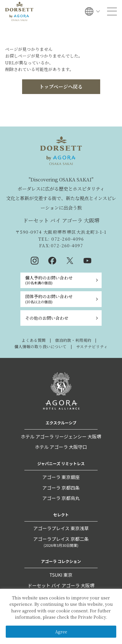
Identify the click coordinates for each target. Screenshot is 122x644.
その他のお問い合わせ (47, 318)
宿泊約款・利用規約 (73, 340)
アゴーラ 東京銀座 (61, 477)
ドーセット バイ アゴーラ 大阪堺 (61, 585)
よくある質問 (34, 340)
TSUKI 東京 (61, 575)
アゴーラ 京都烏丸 (61, 498)
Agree (61, 632)
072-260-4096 (67, 239)
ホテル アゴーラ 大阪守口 (61, 447)
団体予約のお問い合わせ (49, 299)
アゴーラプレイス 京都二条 (61, 542)
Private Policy (92, 617)
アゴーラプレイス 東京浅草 (61, 528)
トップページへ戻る (61, 86)
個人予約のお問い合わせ (49, 280)
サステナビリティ (92, 346)
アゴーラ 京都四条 (61, 488)
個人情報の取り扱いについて (40, 346)
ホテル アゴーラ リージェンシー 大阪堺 (61, 437)
